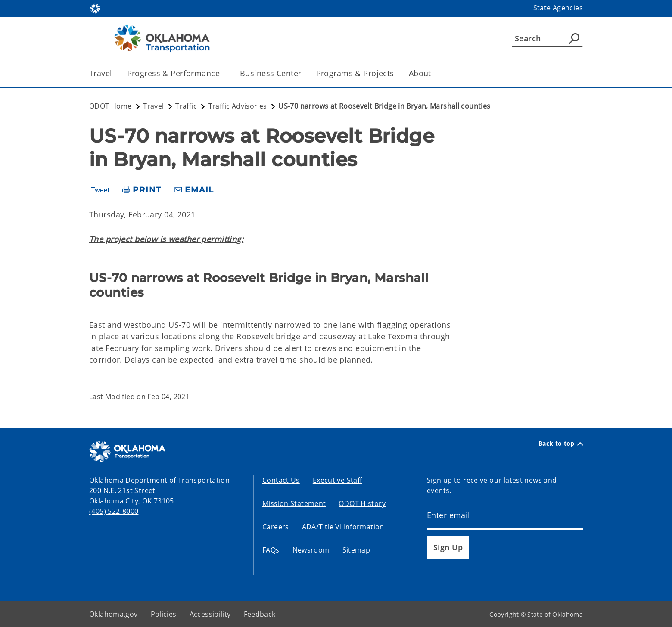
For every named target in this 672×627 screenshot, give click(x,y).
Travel (101, 73)
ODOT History (362, 503)
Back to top (561, 444)
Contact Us (281, 480)
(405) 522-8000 (114, 511)
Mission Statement (294, 503)
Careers (276, 527)
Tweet (100, 190)
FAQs (271, 550)
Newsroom (311, 550)
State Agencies (558, 8)
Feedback (260, 614)
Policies (164, 614)
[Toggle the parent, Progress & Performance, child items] (222, 73)
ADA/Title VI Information (343, 527)
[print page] (142, 190)
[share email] (194, 190)
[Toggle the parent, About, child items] (434, 73)
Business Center (271, 73)
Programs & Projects (355, 73)
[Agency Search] (574, 38)
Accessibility (210, 614)
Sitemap (356, 550)
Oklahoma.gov (114, 614)
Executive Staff (338, 480)
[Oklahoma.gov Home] (95, 8)
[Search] (547, 38)
